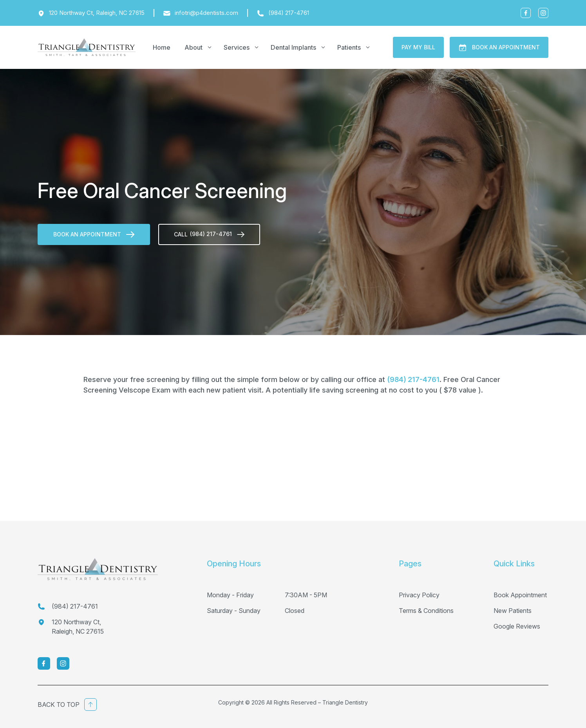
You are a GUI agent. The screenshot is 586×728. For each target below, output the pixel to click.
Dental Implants (300, 47)
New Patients (513, 611)
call (209, 234)
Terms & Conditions (426, 611)
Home (162, 47)
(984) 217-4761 (413, 379)
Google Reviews (517, 626)
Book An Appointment (499, 48)
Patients (356, 47)
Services (244, 47)
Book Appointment (520, 595)
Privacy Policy (419, 595)
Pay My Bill (418, 47)
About (201, 47)
